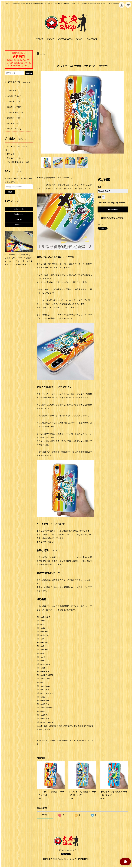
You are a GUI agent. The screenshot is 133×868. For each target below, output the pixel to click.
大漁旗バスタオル (14, 96)
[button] (65, 40)
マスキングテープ (14, 129)
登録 (10, 192)
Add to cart (113, 209)
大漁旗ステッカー (14, 118)
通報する (100, 224)
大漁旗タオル (13, 90)
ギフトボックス (14, 123)
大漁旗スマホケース (15, 112)
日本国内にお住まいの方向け (113, 218)
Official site (19, 209)
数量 (99, 197)
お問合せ (11, 154)
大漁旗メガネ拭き (14, 107)
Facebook (19, 225)
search (29, 73)
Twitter (19, 220)
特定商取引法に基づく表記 (18, 162)
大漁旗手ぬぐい (14, 101)
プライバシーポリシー (16, 158)
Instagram (19, 214)
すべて (45, 815)
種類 (99, 187)
